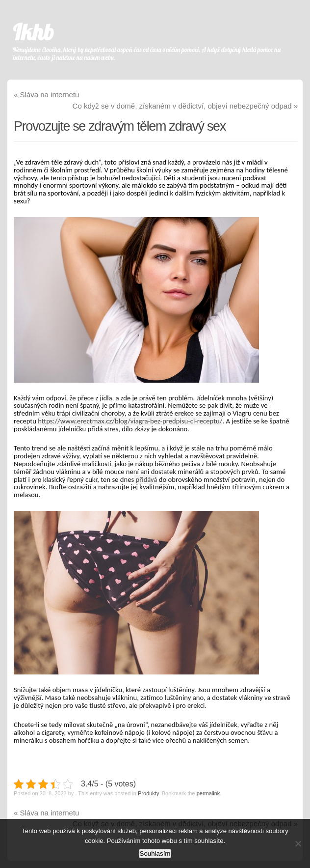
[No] (298, 843)
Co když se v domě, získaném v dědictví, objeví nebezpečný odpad (185, 106)
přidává (145, 479)
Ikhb (34, 32)
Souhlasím (155, 854)
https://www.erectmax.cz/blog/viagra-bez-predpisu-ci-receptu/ (130, 421)
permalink (208, 793)
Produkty (148, 793)
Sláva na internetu (46, 95)
